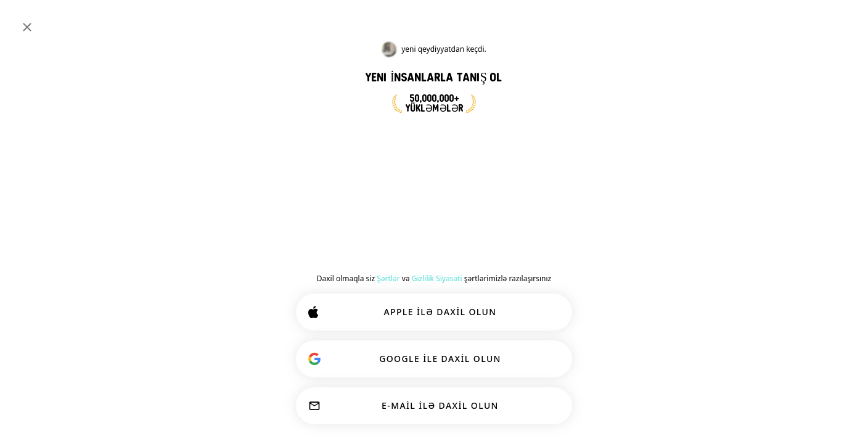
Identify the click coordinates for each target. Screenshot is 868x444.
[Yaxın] (27, 27)
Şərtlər (388, 278)
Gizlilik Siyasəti (437, 278)
